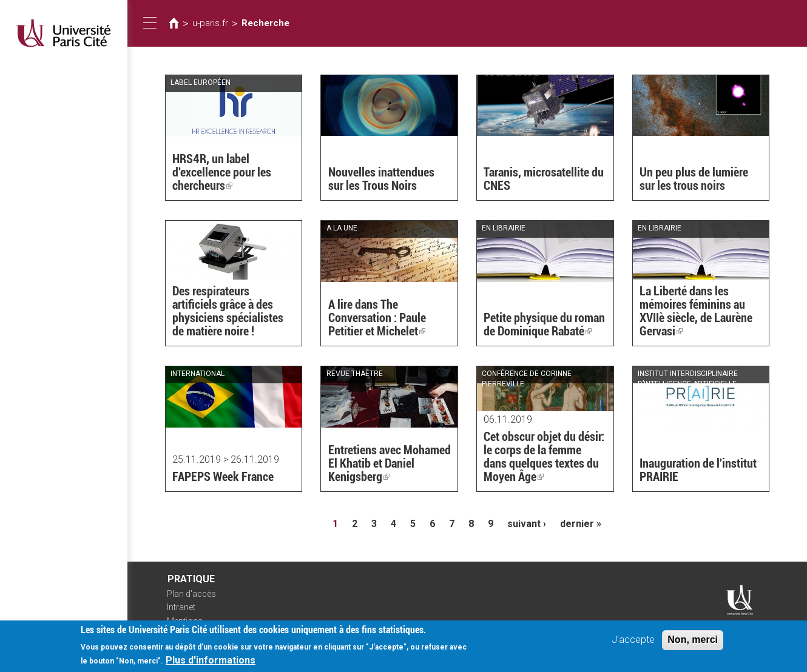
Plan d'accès (191, 594)
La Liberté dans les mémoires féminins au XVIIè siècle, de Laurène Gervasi (696, 311)
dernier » (581, 524)
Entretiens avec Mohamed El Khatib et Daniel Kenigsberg (390, 463)
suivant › (527, 524)
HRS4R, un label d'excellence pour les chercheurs (222, 172)
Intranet (181, 607)
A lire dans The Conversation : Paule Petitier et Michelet (377, 318)
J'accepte (633, 644)
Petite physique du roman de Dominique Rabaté (544, 324)
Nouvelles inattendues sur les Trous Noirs (381, 179)
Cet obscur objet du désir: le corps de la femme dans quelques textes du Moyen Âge (544, 457)
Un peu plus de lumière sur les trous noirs (694, 179)
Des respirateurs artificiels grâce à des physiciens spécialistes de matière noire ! (228, 311)
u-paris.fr (210, 23)
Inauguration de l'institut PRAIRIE (698, 470)
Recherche (265, 23)
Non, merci (693, 644)
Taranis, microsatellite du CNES (544, 179)
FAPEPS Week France (223, 477)
